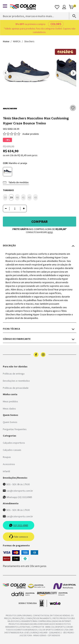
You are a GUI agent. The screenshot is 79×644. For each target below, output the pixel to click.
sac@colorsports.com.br (18, 491)
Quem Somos (10, 422)
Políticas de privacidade (16, 388)
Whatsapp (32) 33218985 (17, 497)
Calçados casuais (12, 450)
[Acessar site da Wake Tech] (55, 603)
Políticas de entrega (14, 374)
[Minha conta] (64, 7)
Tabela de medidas (16, 182)
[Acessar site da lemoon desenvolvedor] (33, 603)
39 (11, 197)
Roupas (7, 457)
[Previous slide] (6, 73)
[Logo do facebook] (36, 355)
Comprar (39, 221)
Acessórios (9, 464)
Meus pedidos (10, 401)
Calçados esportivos (14, 443)
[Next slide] (73, 73)
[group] (27, 73)
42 (29, 197)
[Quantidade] (15, 209)
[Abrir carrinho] (72, 7)
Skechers (29, 41)
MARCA (17, 41)
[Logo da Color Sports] (23, 7)
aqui (50, 232)
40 (17, 197)
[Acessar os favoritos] (57, 7)
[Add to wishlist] (73, 108)
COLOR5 (56, 24)
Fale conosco (19, 537)
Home (6, 41)
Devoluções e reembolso (16, 381)
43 (35, 197)
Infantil (6, 471)
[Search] (73, 16)
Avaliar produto (31, 134)
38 (5, 197)
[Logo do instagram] (43, 355)
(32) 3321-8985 (19, 525)
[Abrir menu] (5, 6)
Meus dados (9, 409)
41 (23, 197)
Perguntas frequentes (15, 429)
